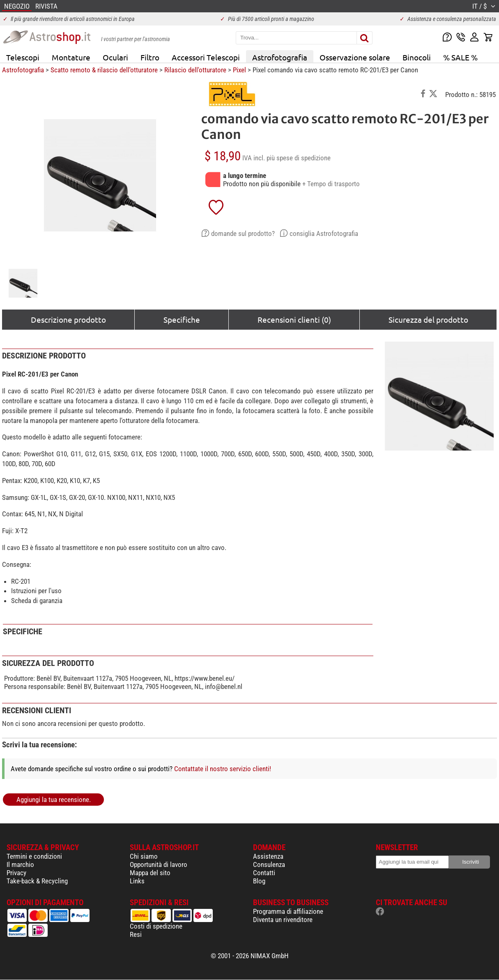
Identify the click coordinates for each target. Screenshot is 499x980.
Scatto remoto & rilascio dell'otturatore (104, 70)
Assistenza (268, 856)
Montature (71, 57)
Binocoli (417, 57)
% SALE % (460, 57)
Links (137, 881)
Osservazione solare (355, 57)
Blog (259, 881)
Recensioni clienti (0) (294, 319)
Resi (136, 934)
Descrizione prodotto (68, 319)
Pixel (239, 70)
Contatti (264, 873)
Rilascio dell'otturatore (195, 70)
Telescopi (23, 57)
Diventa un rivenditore (283, 920)
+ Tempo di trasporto (331, 184)
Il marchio (20, 864)
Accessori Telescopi (206, 57)
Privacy (16, 873)
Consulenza (269, 864)
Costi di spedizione (156, 926)
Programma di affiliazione (288, 911)
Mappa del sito (150, 873)
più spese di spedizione (299, 158)
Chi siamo (144, 856)
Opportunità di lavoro (159, 864)
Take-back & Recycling (37, 881)
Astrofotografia (280, 57)
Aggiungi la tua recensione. (54, 800)
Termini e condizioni (34, 856)
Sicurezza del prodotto (428, 319)
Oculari (115, 57)
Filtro (150, 57)
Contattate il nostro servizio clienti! (223, 769)
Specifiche (182, 319)
